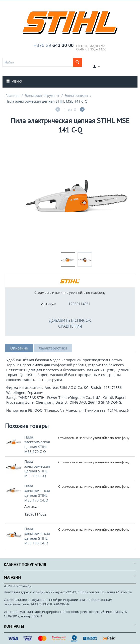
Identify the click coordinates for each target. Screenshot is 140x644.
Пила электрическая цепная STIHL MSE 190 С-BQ (37, 536)
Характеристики (53, 348)
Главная (13, 95)
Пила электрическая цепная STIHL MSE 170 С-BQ (37, 493)
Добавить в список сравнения (70, 323)
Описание (19, 348)
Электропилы (76, 95)
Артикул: (49, 304)
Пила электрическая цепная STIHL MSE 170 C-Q (37, 444)
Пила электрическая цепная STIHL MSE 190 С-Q (37, 469)
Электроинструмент (42, 95)
